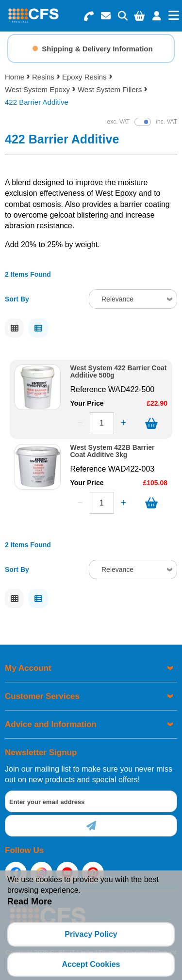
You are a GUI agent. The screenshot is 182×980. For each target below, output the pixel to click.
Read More (30, 901)
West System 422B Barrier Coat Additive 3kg (113, 451)
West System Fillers (110, 89)
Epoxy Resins (84, 77)
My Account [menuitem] (28, 668)
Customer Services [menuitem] (42, 696)
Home (15, 77)
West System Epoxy (37, 89)
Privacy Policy (91, 934)
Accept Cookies (91, 964)
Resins (43, 77)
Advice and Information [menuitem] (51, 724)
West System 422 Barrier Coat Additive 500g (119, 372)
